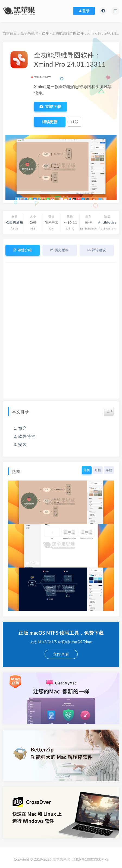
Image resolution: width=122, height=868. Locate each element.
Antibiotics (107, 222)
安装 (23, 444)
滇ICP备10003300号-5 (90, 859)
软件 (45, 33)
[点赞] (50, 122)
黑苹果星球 (29, 33)
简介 (23, 428)
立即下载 (50, 107)
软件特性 (27, 436)
